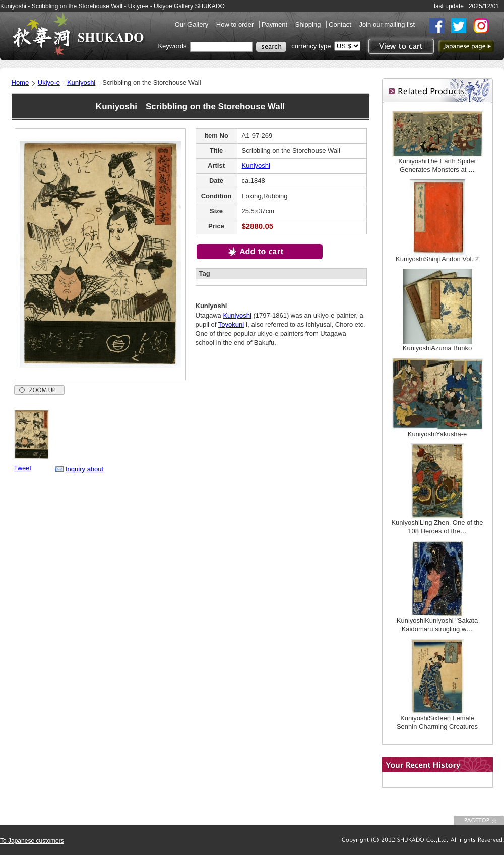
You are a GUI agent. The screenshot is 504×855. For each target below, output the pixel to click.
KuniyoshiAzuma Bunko (437, 348)
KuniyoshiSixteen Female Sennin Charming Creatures (437, 722)
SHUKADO (78, 34)
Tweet (23, 468)
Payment (275, 24)
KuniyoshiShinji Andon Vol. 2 (437, 259)
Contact (340, 24)
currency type (311, 46)
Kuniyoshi (81, 82)
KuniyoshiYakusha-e (437, 434)
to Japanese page (466, 46)
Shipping (309, 24)
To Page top (479, 820)
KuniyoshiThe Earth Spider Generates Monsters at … (437, 165)
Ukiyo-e (49, 82)
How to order (236, 24)
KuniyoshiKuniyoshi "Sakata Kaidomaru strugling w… (437, 625)
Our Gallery (193, 24)
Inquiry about (84, 469)
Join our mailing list (387, 24)
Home (20, 82)
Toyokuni (231, 324)
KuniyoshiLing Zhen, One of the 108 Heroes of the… (437, 527)
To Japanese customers (32, 841)
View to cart (400, 46)
